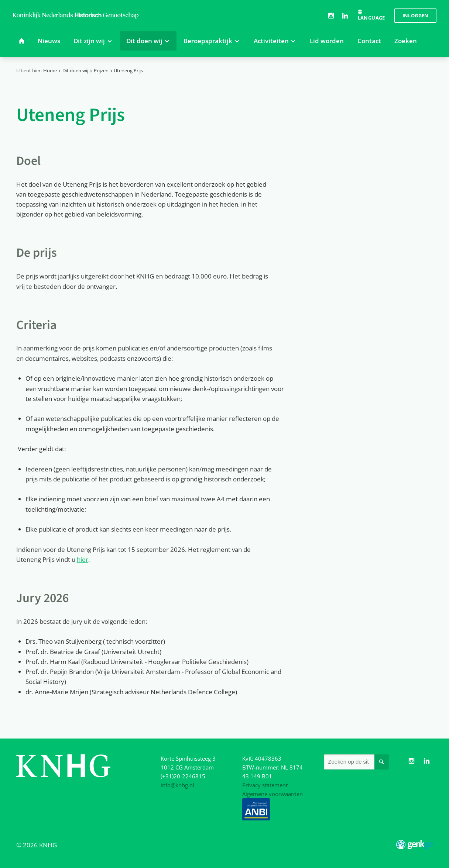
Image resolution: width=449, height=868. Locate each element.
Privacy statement (265, 785)
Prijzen (101, 70)
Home (50, 70)
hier (83, 559)
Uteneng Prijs (128, 70)
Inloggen (416, 15)
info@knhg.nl (177, 785)
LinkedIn (345, 15)
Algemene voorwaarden (273, 794)
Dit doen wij (75, 70)
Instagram (331, 15)
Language (371, 18)
